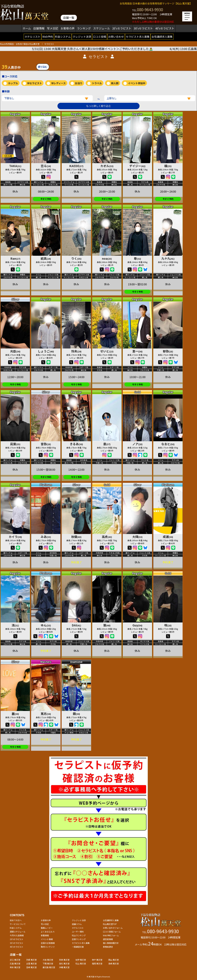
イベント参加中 (137, 83)
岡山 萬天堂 (114, 960)
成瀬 (168, 537)
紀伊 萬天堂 (81, 960)
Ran (15, 258)
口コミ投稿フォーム (112, 932)
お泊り (79, 83)
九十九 (168, 258)
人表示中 (11, 67)
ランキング (84, 28)
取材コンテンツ (48, 947)
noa (107, 258)
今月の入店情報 (17, 935)
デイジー (137, 166)
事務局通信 (108, 947)
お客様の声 (68, 28)
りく (76, 258)
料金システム (63, 37)
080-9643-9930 (150, 9)
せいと (107, 351)
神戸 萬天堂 (97, 960)
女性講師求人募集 (162, 37)
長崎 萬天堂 (114, 963)
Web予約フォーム (111, 935)
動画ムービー (47, 928)
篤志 (46, 714)
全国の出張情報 (48, 943)
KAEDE (76, 166)
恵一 (137, 351)
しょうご (46, 351)
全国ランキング (79, 939)
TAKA (15, 166)
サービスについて (18, 924)
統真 (46, 258)
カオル (107, 166)
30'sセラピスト (143, 28)
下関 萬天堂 (48, 963)
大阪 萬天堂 (48, 960)
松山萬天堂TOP (110, 924)
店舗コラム (77, 924)
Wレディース (59, 83)
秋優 (76, 537)
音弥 (46, 444)
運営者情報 (108, 939)
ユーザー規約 (78, 932)
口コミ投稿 (100, 37)
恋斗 (46, 166)
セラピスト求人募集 (138, 37)
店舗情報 (39, 28)
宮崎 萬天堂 (31, 967)
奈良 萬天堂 (64, 960)
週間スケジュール (18, 932)
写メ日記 (53, 28)
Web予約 (48, 37)
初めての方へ (16, 920)
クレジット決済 (82, 37)
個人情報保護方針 (111, 943)
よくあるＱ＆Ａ (48, 932)
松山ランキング (79, 935)
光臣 (15, 351)
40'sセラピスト (165, 28)
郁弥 (168, 351)
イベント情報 (47, 939)
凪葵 (15, 444)
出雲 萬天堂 (31, 963)
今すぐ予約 (46, 199)
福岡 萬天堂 (97, 963)
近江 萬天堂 (15, 960)
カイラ (15, 537)
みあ (46, 537)
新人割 (115, 83)
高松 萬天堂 (64, 963)
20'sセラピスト (122, 28)
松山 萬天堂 (81, 963)
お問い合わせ (116, 37)
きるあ (76, 444)
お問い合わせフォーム (113, 928)
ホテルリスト (33, 37)
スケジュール (102, 28)
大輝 (137, 537)
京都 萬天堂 (31, 960)
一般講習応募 (78, 947)
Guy (137, 625)
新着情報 (45, 935)
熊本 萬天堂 (15, 967)
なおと (168, 444)
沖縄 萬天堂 (64, 967)
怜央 (76, 351)
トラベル (97, 83)
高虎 (107, 537)
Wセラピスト (35, 83)
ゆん (46, 625)
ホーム (27, 28)
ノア (137, 444)
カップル (13, 83)
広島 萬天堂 (15, 963)
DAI (76, 625)
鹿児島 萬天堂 (49, 967)
